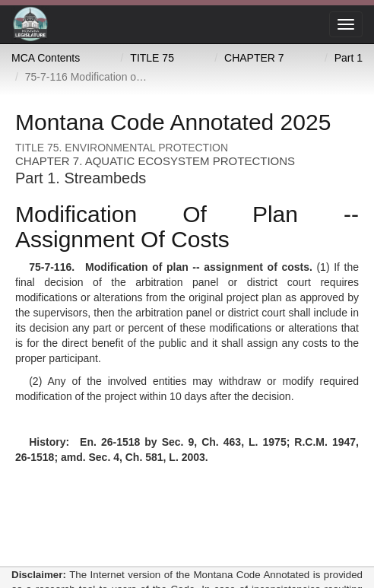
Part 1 (349, 58)
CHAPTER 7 (254, 58)
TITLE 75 (152, 58)
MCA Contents (46, 58)
